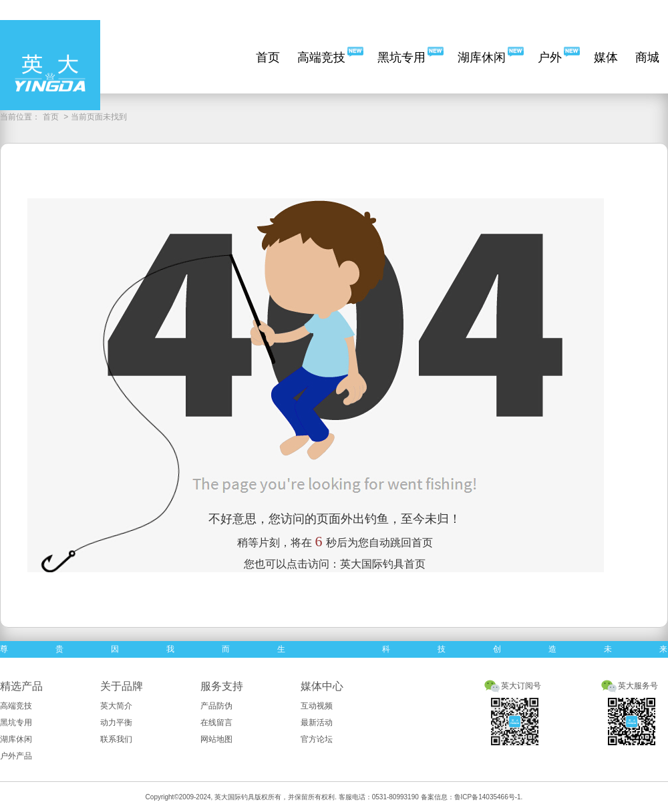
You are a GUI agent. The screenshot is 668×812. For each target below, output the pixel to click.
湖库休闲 (482, 57)
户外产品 (16, 756)
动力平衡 (116, 723)
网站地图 (216, 739)
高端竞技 (321, 57)
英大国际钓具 (234, 797)
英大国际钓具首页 (383, 564)
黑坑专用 (401, 57)
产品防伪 (216, 706)
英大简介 (116, 706)
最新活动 (317, 723)
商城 (647, 57)
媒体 (606, 57)
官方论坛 (317, 739)
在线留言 (216, 723)
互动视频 (317, 706)
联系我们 (116, 739)
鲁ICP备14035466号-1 (488, 797)
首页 (268, 57)
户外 (550, 57)
